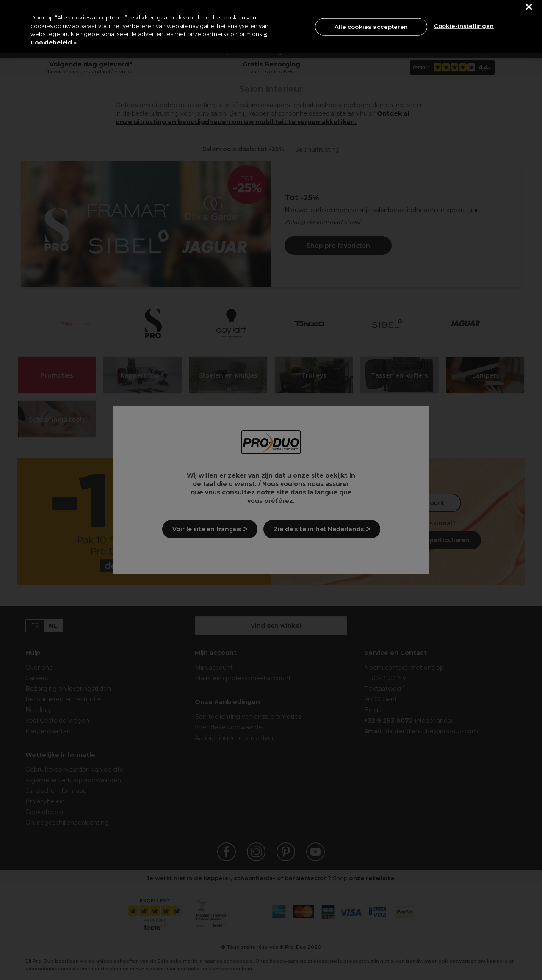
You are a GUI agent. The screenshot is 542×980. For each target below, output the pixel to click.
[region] (271, 27)
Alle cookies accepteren (371, 26)
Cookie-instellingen (464, 26)
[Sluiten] (529, 7)
